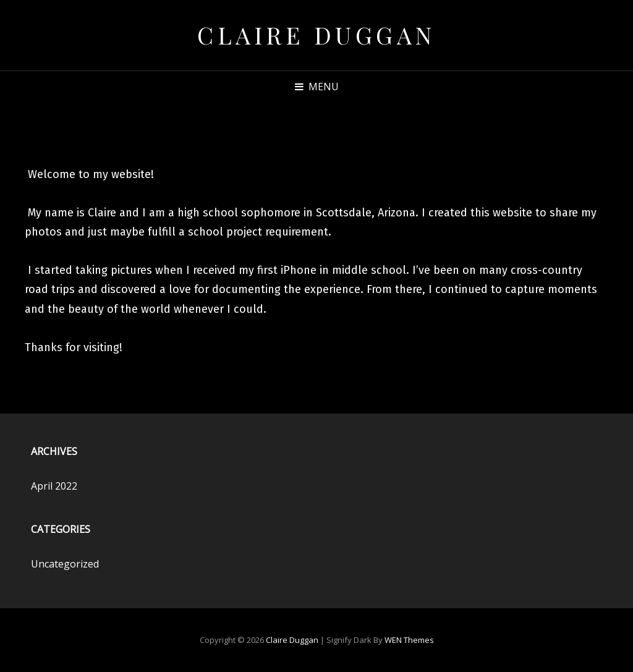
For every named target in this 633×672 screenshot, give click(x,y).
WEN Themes (409, 640)
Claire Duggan (316, 35)
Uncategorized (65, 564)
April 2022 (54, 486)
